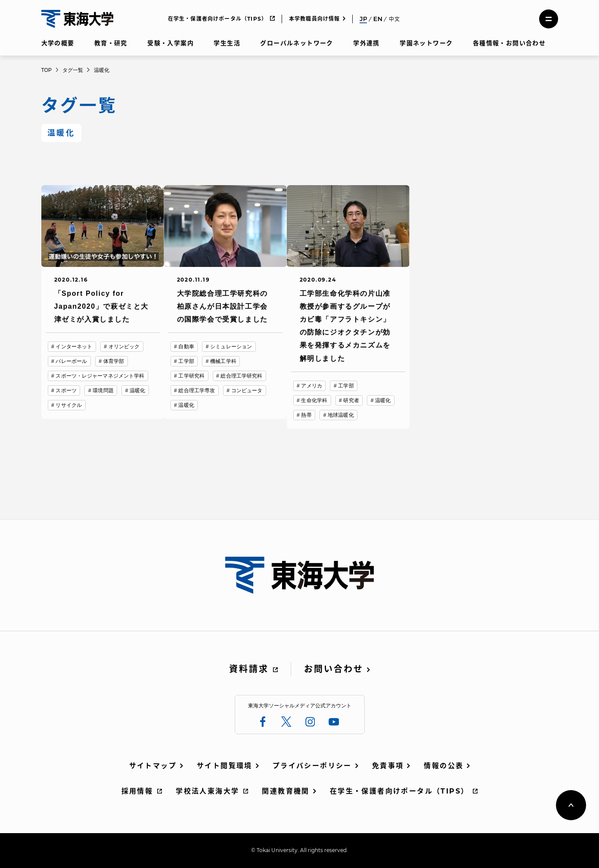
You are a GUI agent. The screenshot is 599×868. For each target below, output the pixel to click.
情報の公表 (444, 766)
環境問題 (103, 391)
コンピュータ (247, 391)
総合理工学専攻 (197, 391)
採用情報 (137, 791)
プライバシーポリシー (312, 766)
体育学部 (114, 361)
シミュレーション (231, 347)
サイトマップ (153, 766)
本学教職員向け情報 (315, 19)
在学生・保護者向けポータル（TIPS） (218, 19)
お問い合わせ (334, 669)
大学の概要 (58, 43)
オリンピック (124, 347)
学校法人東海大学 (207, 791)
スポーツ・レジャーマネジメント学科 (100, 376)
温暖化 (137, 391)
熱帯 (306, 415)
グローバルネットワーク (296, 43)
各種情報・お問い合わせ (509, 43)
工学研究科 (191, 376)
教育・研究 (111, 43)
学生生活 (227, 43)
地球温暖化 (341, 415)
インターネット (74, 347)
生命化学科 (314, 400)
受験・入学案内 (171, 43)
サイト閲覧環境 (225, 766)
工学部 (186, 361)
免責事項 (388, 766)
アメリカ (311, 386)
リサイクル (69, 405)
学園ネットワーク (426, 43)
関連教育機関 (286, 791)
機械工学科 (223, 361)
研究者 (351, 400)
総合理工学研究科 (241, 376)
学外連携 (366, 43)
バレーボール (71, 361)
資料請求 (249, 669)
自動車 (186, 347)
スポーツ (66, 391)
